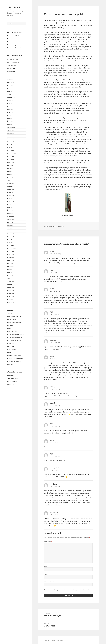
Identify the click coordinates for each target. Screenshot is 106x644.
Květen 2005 (11, 255)
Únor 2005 (10, 264)
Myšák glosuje (11, 343)
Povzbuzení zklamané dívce (15, 48)
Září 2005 (10, 243)
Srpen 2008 (10, 151)
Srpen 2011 (10, 94)
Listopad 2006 (11, 207)
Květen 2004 (11, 290)
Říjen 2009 (10, 121)
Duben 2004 (11, 293)
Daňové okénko (12, 320)
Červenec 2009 (11, 127)
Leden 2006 (11, 231)
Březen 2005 (11, 261)
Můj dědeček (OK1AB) (13, 36)
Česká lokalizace (12, 385)
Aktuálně (10, 314)
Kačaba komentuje (13, 332)
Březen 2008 (11, 163)
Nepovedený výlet (12, 45)
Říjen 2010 (10, 106)
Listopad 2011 (11, 91)
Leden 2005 (11, 267)
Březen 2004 (11, 296)
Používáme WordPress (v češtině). (53, 640)
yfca (55, 226)
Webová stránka (50, 582)
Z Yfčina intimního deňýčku (15, 358)
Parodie (10, 352)
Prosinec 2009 (11, 115)
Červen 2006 (11, 219)
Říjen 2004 (10, 276)
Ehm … (9, 42)
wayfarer (54, 484)
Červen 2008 (11, 157)
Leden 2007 (11, 201)
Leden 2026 (11, 83)
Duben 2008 (11, 160)
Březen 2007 (11, 195)
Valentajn (10, 39)
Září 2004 (10, 278)
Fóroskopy (10, 326)
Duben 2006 (11, 225)
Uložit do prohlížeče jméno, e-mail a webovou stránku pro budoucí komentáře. (68, 590)
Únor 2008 (10, 166)
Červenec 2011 (11, 97)
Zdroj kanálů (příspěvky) (14, 379)
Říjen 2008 (10, 145)
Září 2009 (10, 124)
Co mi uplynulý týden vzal (15, 317)
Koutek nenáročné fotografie (15, 335)
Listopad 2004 (11, 273)
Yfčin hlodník (14, 7)
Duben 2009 (11, 133)
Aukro (64, 163)
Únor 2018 (10, 86)
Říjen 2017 (10, 89)
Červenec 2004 (11, 284)
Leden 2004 (11, 302)
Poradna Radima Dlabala (14, 355)
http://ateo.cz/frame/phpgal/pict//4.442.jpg (64, 396)
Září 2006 (10, 213)
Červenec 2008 (11, 154)
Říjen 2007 (10, 178)
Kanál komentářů (12, 382)
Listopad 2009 (11, 118)
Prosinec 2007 (11, 172)
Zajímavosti (11, 364)
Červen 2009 (11, 130)
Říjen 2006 (10, 210)
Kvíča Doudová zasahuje (14, 340)
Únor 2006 (10, 228)
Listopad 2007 (11, 175)
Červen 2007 (11, 189)
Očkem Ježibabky (12, 349)
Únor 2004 (10, 299)
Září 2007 (10, 181)
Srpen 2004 (10, 281)
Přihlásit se (10, 376)
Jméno (47, 567)
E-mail (47, 574)
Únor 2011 (10, 103)
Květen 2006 (11, 222)
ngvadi (53, 403)
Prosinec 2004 (11, 270)
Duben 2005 (11, 258)
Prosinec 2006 (11, 204)
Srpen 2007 (10, 184)
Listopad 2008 (11, 142)
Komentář (48, 542)
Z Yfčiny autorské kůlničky (15, 361)
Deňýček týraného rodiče (14, 323)
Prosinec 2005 (11, 234)
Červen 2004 (11, 287)
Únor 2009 (10, 136)
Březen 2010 (11, 112)
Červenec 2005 (11, 249)
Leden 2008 (11, 169)
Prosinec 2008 (11, 139)
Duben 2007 (11, 192)
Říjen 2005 (10, 240)
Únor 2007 (10, 198)
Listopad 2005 (11, 237)
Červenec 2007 (11, 186)
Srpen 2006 (10, 216)
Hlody (9, 329)
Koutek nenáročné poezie (14, 337)
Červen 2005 (11, 252)
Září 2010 (10, 109)
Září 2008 (10, 148)
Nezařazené (11, 346)
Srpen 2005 (10, 246)
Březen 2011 (11, 100)
